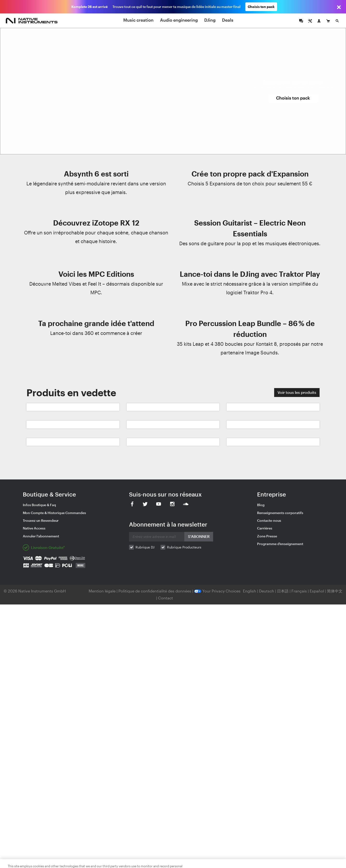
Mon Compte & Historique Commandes (54, 513)
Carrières (265, 528)
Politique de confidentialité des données (155, 591)
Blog (261, 505)
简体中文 (335, 591)
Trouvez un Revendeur (41, 520)
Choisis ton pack (261, 7)
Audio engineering (179, 20)
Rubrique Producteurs (184, 547)
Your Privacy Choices (217, 591)
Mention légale (103, 591)
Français (299, 591)
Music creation (138, 20)
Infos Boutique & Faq (39, 505)
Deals (228, 20)
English (250, 591)
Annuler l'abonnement (41, 536)
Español (317, 591)
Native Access (34, 528)
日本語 (283, 591)
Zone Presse (267, 536)
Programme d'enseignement (280, 544)
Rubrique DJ (145, 547)
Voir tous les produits (297, 392)
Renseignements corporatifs (280, 513)
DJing (210, 20)
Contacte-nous (269, 520)
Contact (166, 598)
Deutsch (267, 591)
